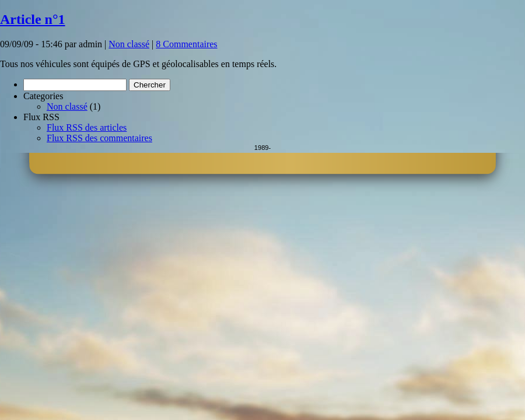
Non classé (129, 44)
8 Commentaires (186, 44)
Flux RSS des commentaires (99, 138)
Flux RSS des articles (87, 127)
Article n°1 (33, 19)
